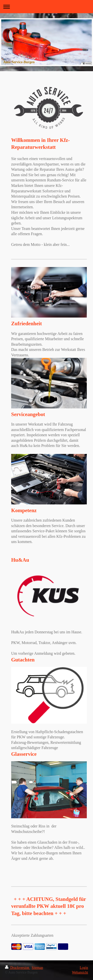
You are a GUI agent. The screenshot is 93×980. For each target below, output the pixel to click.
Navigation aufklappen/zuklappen (46, 7)
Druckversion (17, 968)
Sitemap (37, 968)
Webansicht (80, 972)
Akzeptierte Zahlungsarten (32, 935)
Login (84, 968)
